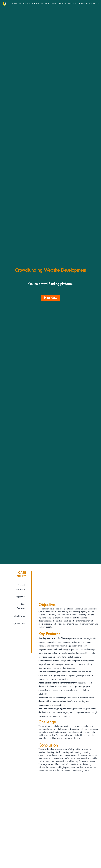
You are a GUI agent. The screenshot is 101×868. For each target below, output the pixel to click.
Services (63, 3)
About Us (84, 3)
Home (15, 3)
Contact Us (95, 3)
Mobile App (25, 3)
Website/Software (40, 3)
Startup (54, 3)
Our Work (73, 3)
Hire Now (50, 298)
